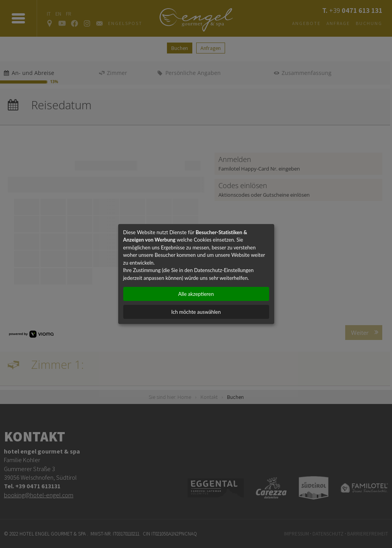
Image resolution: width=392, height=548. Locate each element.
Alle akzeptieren (196, 294)
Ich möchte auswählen (196, 312)
